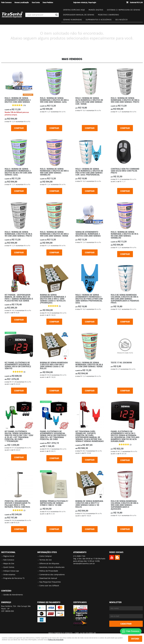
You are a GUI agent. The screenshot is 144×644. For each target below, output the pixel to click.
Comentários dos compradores (52, 574)
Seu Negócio (121, 20)
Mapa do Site (9, 563)
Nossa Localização (22, 2)
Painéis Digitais (96, 10)
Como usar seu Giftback (49, 586)
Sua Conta (36, 2)
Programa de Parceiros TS (14, 578)
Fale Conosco (6, 2)
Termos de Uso (45, 560)
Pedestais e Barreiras (108, 15)
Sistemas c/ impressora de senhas (124, 10)
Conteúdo (6, 591)
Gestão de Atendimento (13, 595)
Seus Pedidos (48, 2)
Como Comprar (46, 556)
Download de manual (48, 578)
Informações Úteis (47, 552)
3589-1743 (79, 556)
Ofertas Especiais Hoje (74, 10)
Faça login (92, 2)
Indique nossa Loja (11, 571)
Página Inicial (9, 556)
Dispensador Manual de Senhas (79, 15)
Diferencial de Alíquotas (49, 563)
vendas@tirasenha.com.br (84, 563)
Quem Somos (9, 567)
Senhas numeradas (73, 20)
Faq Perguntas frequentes (50, 582)
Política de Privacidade (49, 571)
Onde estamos (9, 574)
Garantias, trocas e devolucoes (52, 567)
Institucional (8, 552)
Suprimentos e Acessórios (99, 20)
